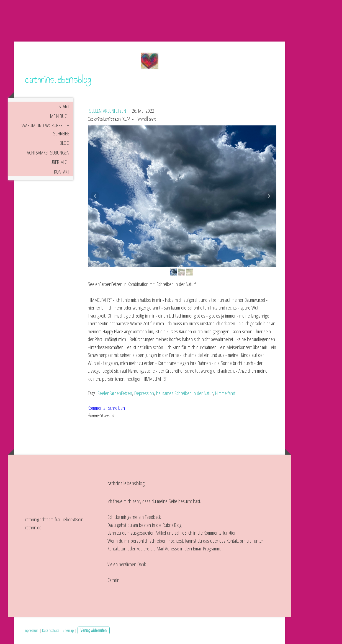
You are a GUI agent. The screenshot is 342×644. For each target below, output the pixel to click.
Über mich (60, 162)
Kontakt (62, 172)
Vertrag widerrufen (94, 630)
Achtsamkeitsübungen (48, 153)
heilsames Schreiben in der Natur (185, 393)
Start (64, 106)
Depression (144, 393)
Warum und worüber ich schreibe (45, 129)
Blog (65, 143)
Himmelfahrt (225, 393)
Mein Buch (60, 116)
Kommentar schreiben (106, 408)
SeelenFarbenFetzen (108, 111)
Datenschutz (51, 630)
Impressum (31, 630)
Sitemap (68, 630)
